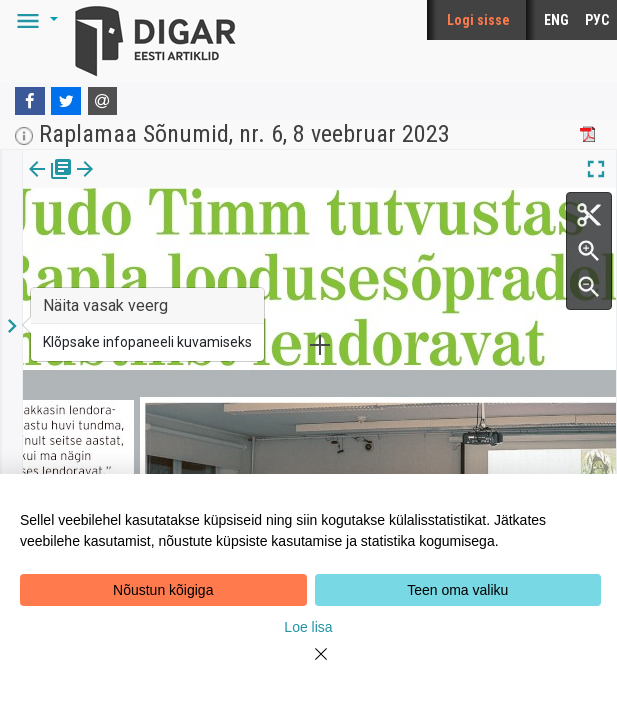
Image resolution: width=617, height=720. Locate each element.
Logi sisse (478, 20)
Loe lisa (308, 627)
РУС (597, 20)
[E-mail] (103, 101)
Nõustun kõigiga (163, 590)
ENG (556, 20)
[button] (34, 20)
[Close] (309, 666)
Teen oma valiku (457, 590)
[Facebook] (30, 101)
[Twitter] (66, 101)
